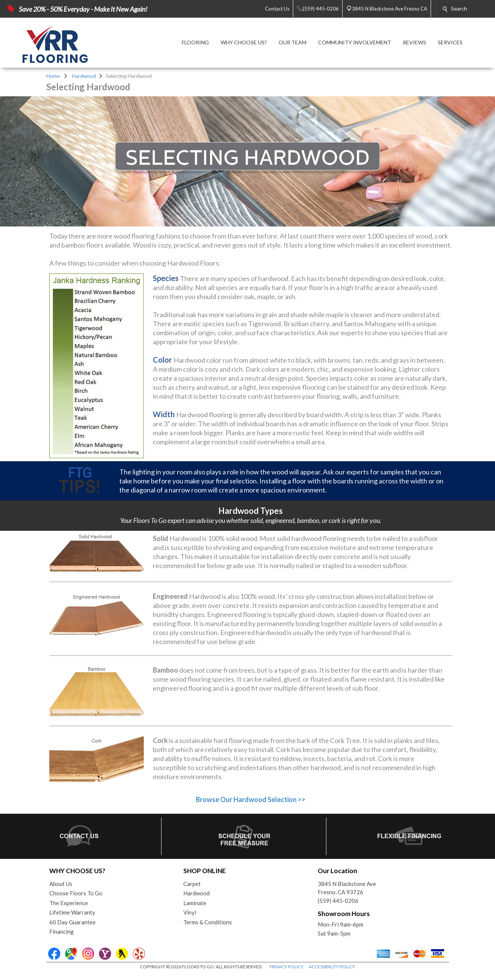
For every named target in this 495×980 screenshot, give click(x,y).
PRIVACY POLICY (286, 967)
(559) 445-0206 (338, 901)
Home (53, 76)
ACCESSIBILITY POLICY (332, 967)
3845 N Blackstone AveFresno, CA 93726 (347, 888)
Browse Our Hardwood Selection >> (251, 799)
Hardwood (84, 76)
